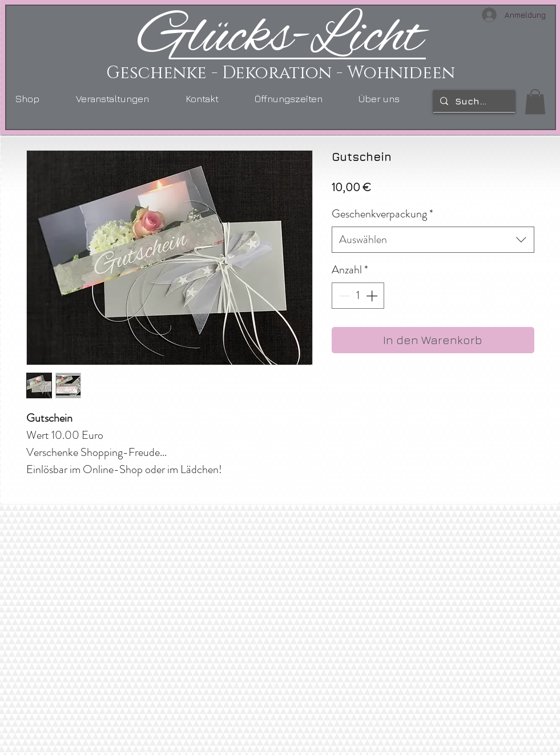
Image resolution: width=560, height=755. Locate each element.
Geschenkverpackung (382, 214)
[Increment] (373, 296)
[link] (535, 102)
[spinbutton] (358, 296)
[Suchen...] (473, 101)
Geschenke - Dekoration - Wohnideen (281, 73)
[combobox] (433, 240)
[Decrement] (343, 296)
